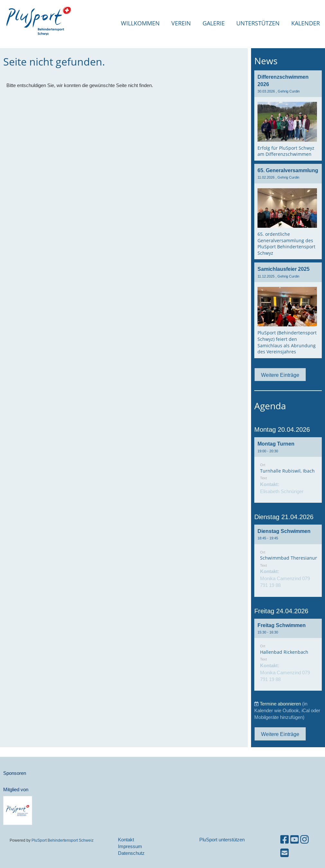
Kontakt (126, 840)
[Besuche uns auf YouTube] (294, 840)
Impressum (130, 846)
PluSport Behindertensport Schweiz (63, 840)
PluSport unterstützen (222, 840)
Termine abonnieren (280, 704)
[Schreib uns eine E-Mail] (284, 853)
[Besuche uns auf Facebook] (284, 840)
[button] (288, 470)
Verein (181, 23)
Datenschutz (131, 853)
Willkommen (140, 23)
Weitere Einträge (280, 375)
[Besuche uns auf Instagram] (304, 840)
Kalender (306, 23)
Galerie (214, 23)
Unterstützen (258, 23)
